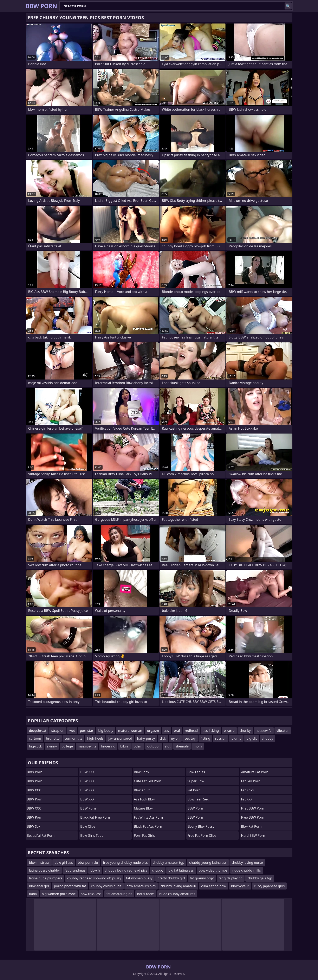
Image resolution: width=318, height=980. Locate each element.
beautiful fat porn (41, 835)
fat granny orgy (202, 878)
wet (72, 731)
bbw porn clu (88, 862)
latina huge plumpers (46, 878)
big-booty (106, 731)
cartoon (35, 738)
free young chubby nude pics (125, 862)
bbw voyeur (240, 886)
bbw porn (141, 772)
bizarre (229, 731)
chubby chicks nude (106, 886)
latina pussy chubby (44, 870)
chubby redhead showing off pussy (94, 878)
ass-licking (211, 731)
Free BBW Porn (253, 817)
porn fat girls (144, 835)
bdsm (138, 746)
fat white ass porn (148, 817)
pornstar (87, 731)
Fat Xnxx (248, 790)
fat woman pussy (139, 878)
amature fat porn (255, 772)
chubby (268, 738)
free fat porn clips (202, 835)
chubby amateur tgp (168, 862)
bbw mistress (39, 862)
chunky (245, 731)
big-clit (252, 738)
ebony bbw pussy (201, 826)
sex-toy (190, 738)
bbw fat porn (251, 826)
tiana (33, 894)
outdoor (154, 746)
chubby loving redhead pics (126, 870)
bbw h (95, 870)
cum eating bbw (214, 886)
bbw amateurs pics (141, 886)
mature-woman (130, 731)
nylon (175, 738)
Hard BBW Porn (253, 835)
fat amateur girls (119, 894)
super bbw (196, 781)
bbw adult (142, 790)
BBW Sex (34, 826)
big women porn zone (59, 894)
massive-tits (87, 746)
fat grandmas (75, 870)
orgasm (153, 731)
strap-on (58, 731)
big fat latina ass (181, 870)
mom (198, 746)
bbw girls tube (92, 835)
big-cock (36, 746)
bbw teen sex (198, 799)
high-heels (95, 738)
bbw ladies (196, 772)
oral (177, 731)
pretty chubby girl (171, 878)
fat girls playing (231, 878)
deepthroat (38, 731)
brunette (53, 738)
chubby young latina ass (208, 862)
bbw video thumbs (213, 870)
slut (168, 746)
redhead (191, 731)
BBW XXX (34, 790)
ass (166, 731)
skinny (52, 746)
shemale (182, 746)
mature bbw (143, 808)
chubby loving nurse (247, 862)
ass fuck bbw (144, 799)
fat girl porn (251, 781)
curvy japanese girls (269, 886)
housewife (264, 731)
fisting (205, 738)
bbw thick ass (91, 894)
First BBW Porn (253, 808)
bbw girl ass (64, 862)
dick (163, 738)
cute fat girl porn (148, 781)
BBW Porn (35, 772)
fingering (108, 746)
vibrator (283, 731)
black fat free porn (95, 817)
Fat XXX (247, 799)
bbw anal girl (39, 886)
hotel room (146, 894)
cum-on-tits (73, 738)
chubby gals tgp (260, 878)
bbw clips (88, 826)
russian (221, 738)
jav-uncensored (120, 738)
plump (236, 738)
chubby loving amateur (178, 886)
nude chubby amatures (177, 894)
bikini (125, 746)
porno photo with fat (70, 886)
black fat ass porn (148, 826)
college (67, 746)
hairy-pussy (146, 738)
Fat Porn (194, 790)
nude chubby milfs (247, 870)
